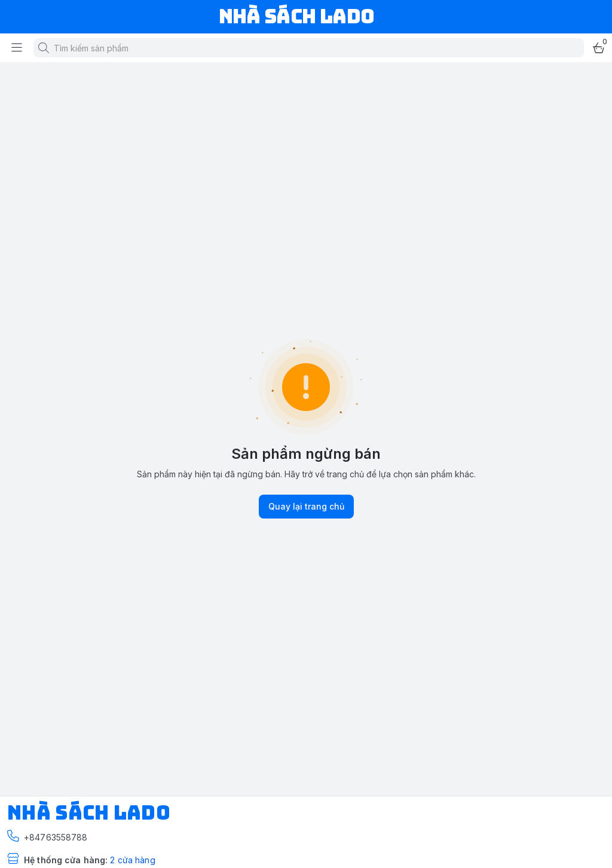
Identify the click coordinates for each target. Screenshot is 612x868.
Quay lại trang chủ (306, 507)
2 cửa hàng (132, 860)
